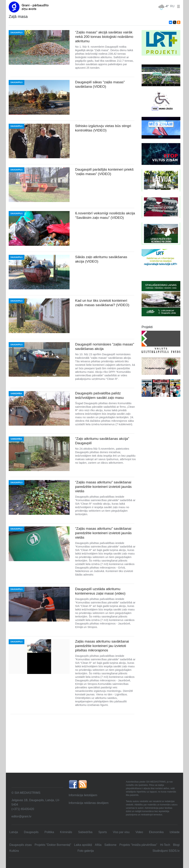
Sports (103, 832)
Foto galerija (86, 851)
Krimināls (66, 832)
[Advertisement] (94, 745)
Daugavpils (31, 832)
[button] (178, 6)
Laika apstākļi (83, 845)
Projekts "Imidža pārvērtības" (138, 845)
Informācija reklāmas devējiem (89, 803)
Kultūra (14, 851)
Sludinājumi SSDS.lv (166, 851)
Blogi (176, 845)
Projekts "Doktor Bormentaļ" (53, 845)
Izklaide (175, 832)
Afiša (98, 845)
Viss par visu (121, 832)
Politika (49, 832)
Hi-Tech (165, 845)
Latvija (14, 832)
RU (172, 6)
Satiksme (110, 845)
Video (139, 832)
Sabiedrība (85, 832)
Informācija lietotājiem (83, 795)
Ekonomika (156, 832)
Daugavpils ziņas (21, 845)
